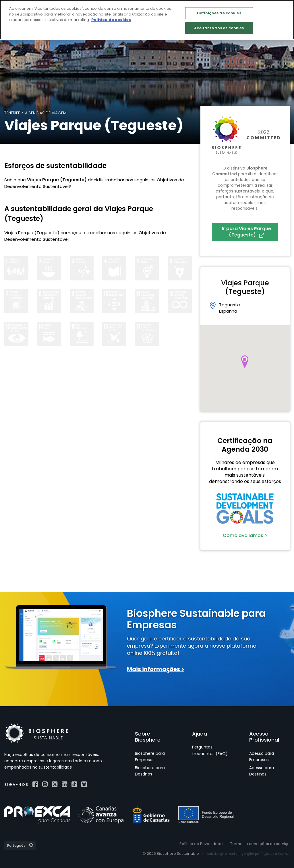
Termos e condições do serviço (260, 844)
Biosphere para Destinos (150, 771)
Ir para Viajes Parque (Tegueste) (246, 232)
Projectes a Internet (275, 854)
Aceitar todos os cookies (219, 28)
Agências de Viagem (46, 113)
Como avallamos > (245, 535)
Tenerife (12, 113)
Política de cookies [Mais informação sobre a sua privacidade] (111, 20)
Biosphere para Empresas (150, 757)
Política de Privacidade (201, 844)
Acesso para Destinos (262, 771)
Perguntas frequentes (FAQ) (210, 750)
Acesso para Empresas (262, 757)
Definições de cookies (219, 13)
